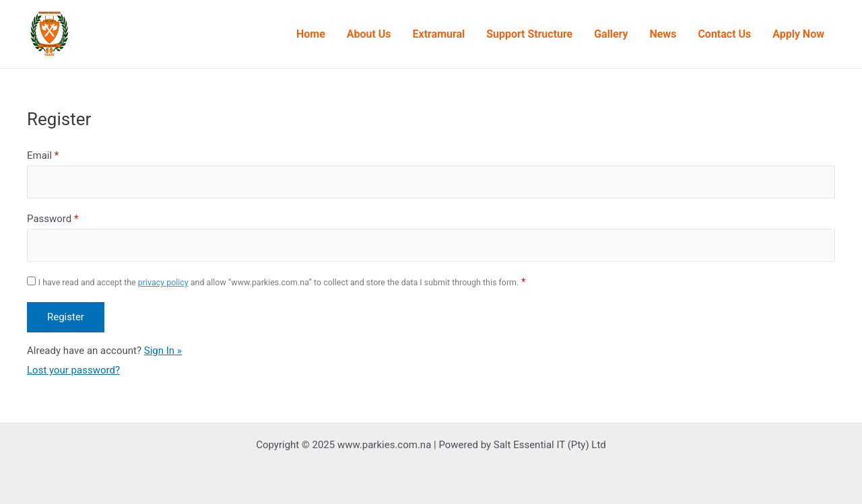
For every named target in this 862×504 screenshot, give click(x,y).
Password (53, 219)
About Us (369, 34)
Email (43, 155)
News (663, 34)
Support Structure (529, 34)
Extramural (439, 34)
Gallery (611, 34)
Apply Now (798, 34)
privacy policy (163, 282)
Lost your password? (73, 370)
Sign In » (163, 351)
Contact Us (724, 34)
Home (311, 34)
